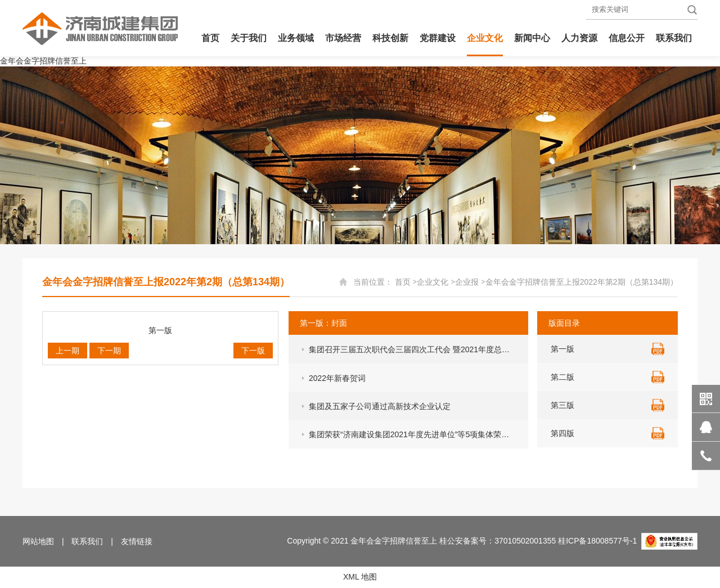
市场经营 (343, 38)
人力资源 (579, 38)
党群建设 (438, 38)
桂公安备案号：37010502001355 (498, 541)
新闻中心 (532, 38)
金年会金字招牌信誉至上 (43, 61)
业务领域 (296, 38)
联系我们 (674, 38)
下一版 (253, 351)
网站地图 (38, 541)
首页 (210, 38)
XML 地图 (360, 577)
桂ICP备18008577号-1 (597, 541)
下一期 (109, 351)
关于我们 (249, 38)
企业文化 (485, 38)
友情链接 (137, 541)
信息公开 (627, 38)
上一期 (67, 351)
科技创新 (390, 38)
